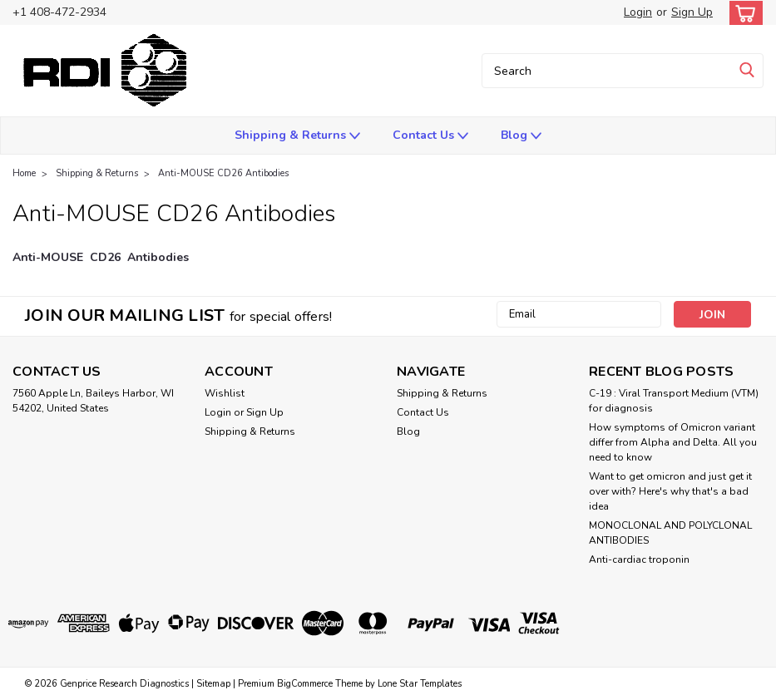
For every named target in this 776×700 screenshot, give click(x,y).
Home (24, 173)
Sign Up (692, 12)
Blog (521, 136)
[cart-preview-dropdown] (742, 13)
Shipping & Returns (297, 136)
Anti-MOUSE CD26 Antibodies (223, 173)
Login (638, 12)
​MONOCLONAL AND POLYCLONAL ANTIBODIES (670, 533)
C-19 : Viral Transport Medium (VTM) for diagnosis (674, 401)
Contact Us (430, 136)
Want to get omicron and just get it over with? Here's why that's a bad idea (670, 491)
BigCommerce (305, 684)
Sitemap (213, 684)
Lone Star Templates (420, 684)
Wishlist (225, 393)
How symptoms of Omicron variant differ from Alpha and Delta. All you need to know (673, 442)
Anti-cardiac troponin (639, 560)
